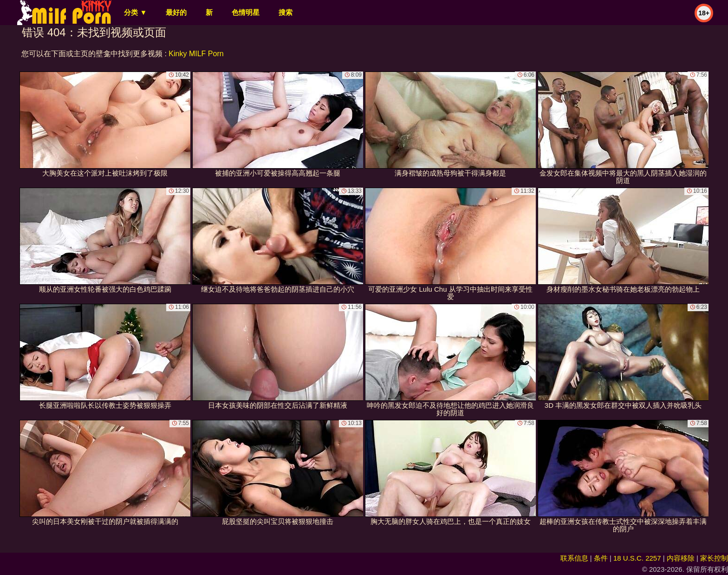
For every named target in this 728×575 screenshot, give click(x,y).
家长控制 (714, 558)
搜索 (286, 12)
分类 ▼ (135, 12)
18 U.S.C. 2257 (637, 558)
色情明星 (246, 12)
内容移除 (681, 558)
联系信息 (574, 558)
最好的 (176, 12)
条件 (601, 558)
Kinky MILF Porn (196, 54)
